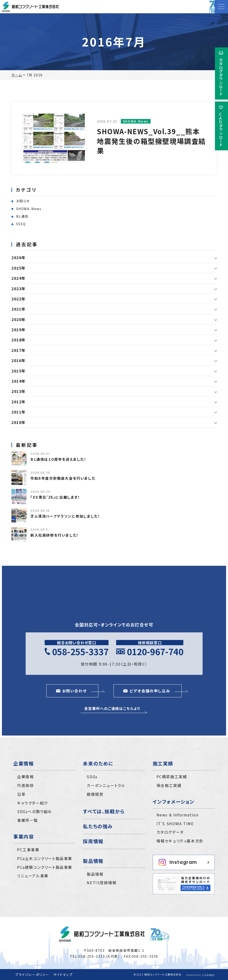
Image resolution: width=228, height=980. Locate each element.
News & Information (178, 815)
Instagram (178, 862)
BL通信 (22, 216)
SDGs (92, 777)
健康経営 (95, 794)
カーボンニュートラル (106, 785)
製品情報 (95, 874)
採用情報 (93, 841)
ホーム (17, 75)
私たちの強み (98, 826)
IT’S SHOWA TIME (175, 824)
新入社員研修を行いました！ (55, 535)
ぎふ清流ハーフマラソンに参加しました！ (65, 516)
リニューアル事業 (33, 876)
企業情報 (25, 777)
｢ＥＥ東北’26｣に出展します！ (55, 497)
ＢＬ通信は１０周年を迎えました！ (58, 459)
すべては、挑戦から (104, 811)
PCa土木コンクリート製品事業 (45, 858)
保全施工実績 (169, 785)
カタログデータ (170, 832)
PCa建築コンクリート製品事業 (45, 867)
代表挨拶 (25, 785)
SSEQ (21, 224)
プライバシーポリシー (32, 975)
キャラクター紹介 (33, 803)
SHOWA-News (29, 209)
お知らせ (23, 201)
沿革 (21, 794)
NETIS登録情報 (102, 883)
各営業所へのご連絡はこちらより (112, 708)
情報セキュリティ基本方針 (180, 841)
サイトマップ (63, 975)
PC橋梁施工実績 (172, 777)
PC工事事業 (28, 850)
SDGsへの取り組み (35, 811)
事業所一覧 (28, 820)
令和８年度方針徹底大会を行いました (63, 478)
